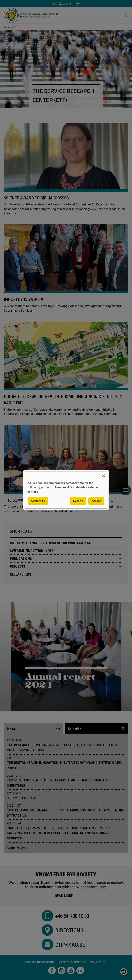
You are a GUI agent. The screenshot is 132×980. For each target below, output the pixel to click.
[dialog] (66, 490)
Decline (78, 501)
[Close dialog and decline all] (103, 474)
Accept (96, 501)
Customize (38, 501)
